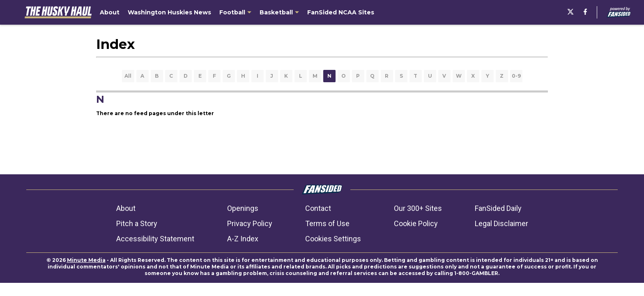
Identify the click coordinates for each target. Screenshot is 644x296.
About (126, 208)
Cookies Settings (333, 239)
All (128, 76)
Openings (243, 208)
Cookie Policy (416, 223)
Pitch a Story (137, 223)
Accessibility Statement (155, 239)
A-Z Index (243, 239)
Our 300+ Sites (418, 208)
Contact (318, 208)
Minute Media (86, 260)
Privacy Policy (250, 223)
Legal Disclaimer (501, 223)
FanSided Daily (498, 208)
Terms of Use (327, 223)
